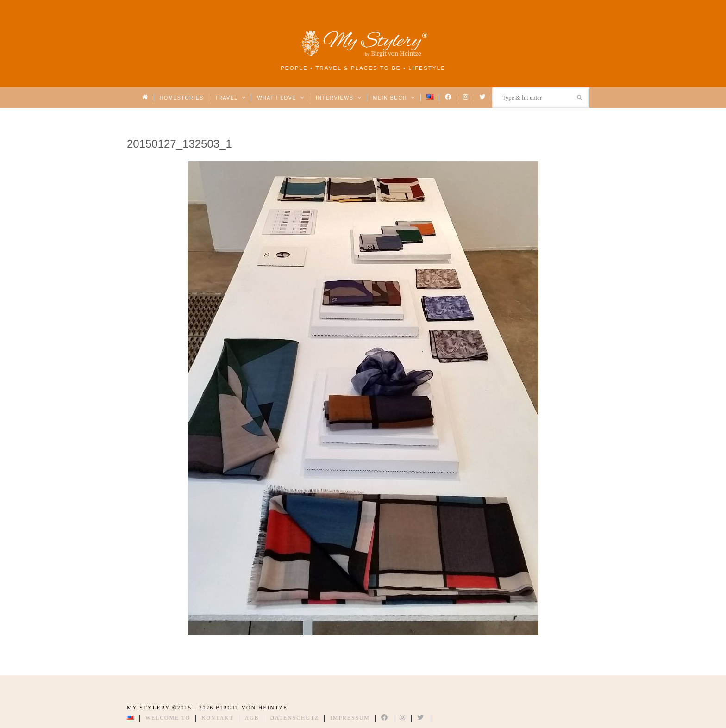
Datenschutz (294, 718)
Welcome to (168, 718)
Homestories (182, 98)
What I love (281, 98)
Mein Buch (394, 98)
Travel (230, 98)
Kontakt (218, 718)
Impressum (350, 718)
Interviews (339, 98)
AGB (252, 718)
